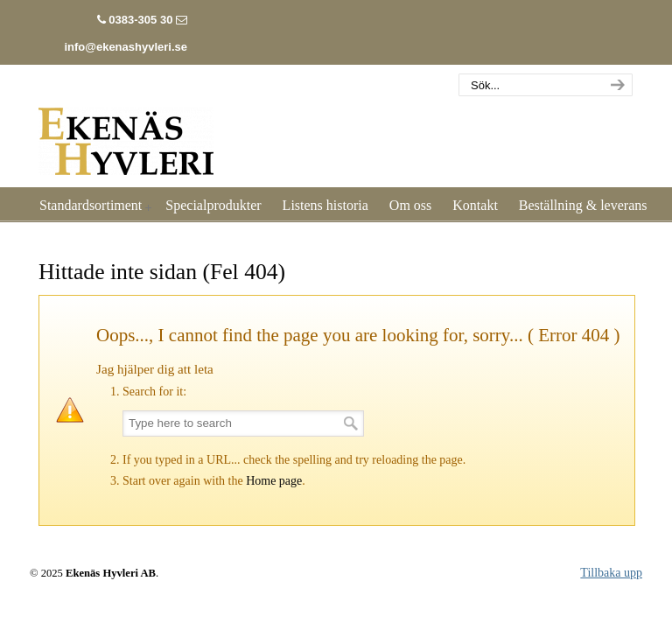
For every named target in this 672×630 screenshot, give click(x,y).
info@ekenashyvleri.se (126, 47)
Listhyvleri (126, 131)
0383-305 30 (140, 20)
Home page (274, 481)
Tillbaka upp (611, 573)
